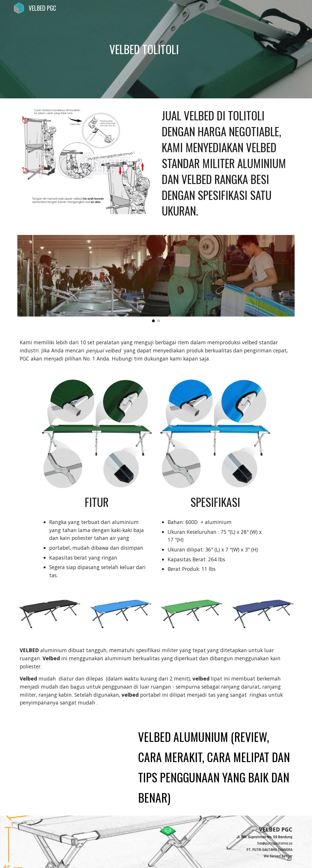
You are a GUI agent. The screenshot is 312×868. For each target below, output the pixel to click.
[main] (144, 49)
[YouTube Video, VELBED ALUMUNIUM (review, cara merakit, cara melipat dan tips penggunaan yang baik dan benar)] (73, 754)
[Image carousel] (156, 279)
